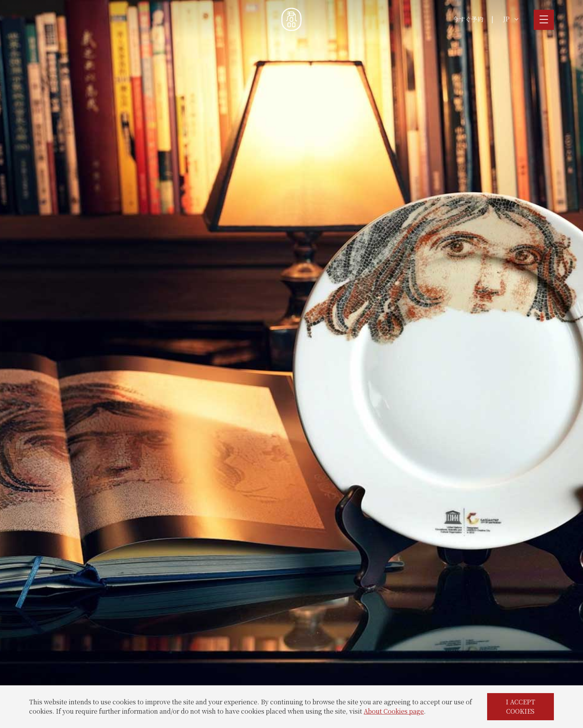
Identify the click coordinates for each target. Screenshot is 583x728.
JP (511, 19)
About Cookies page (394, 711)
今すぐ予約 (468, 19)
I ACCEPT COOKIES (521, 706)
